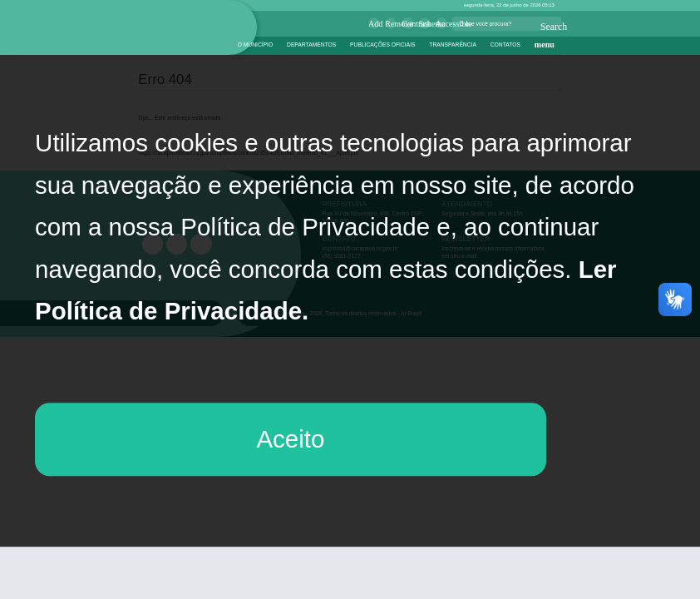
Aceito (290, 439)
